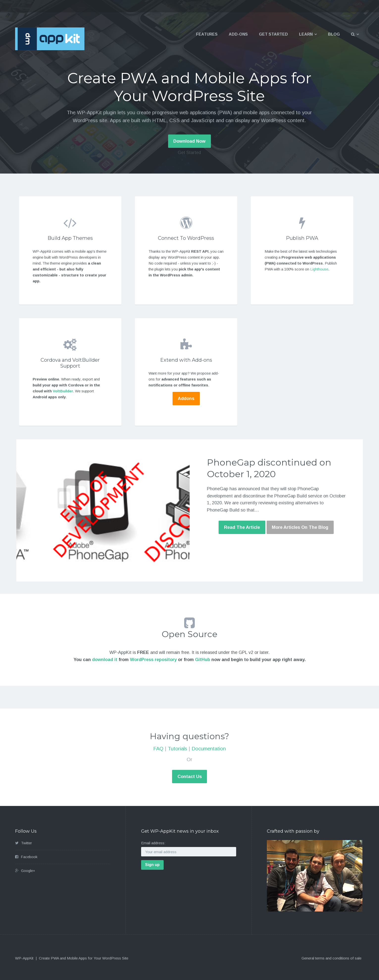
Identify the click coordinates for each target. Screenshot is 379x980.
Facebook (29, 857)
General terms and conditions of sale (331, 958)
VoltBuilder (63, 391)
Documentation (209, 749)
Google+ (28, 871)
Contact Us (190, 777)
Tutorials (177, 749)
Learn (306, 34)
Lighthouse (319, 269)
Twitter (26, 843)
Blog (334, 34)
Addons (186, 399)
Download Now (189, 141)
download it (105, 660)
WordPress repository (153, 660)
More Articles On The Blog (300, 527)
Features (207, 34)
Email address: (153, 843)
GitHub (203, 660)
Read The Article (242, 527)
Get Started (273, 34)
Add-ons (238, 34)
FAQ (158, 749)
